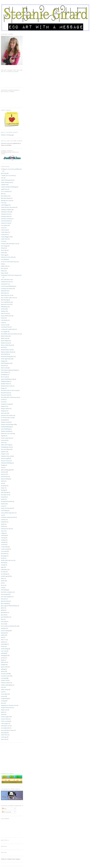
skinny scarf (4, 710)
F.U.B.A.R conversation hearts (9, 262)
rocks (2, 687)
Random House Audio (7, 386)
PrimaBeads (4, 375)
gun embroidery (5, 617)
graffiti (3, 610)
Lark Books (4, 320)
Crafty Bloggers (5, 237)
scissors (3, 696)
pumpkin (3, 665)
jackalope (3, 628)
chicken (3, 526)
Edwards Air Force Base (7, 257)
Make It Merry (5, 336)
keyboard (3, 633)
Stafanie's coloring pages (7, 135)
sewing (3, 701)
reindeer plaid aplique (7, 685)
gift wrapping (4, 603)
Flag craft (3, 273)
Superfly (3, 436)
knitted (3, 635)
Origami (3, 361)
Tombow (3, 452)
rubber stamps (5, 689)
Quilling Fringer (5, 381)
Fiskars (3, 271)
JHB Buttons (4, 307)
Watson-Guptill (5, 458)
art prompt (4, 486)
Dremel (3, 248)
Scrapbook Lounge (6, 404)
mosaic (3, 646)
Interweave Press (5, 304)
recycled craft (5, 674)
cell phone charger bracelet (8, 517)
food (2, 588)
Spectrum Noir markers (7, 415)
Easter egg (4, 255)
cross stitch (4, 551)
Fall (2, 264)
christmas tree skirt (6, 529)
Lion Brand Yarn (5, 327)
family (3, 581)
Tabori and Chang (6, 445)
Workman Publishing (6, 463)
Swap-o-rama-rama (6, 438)
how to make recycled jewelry (9, 626)
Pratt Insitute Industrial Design (9, 370)
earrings (3, 565)
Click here (4, 143)
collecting (4, 535)
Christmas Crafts (5, 212)
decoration (4, 553)
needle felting (5, 649)
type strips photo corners (7, 730)
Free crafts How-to (6, 279)
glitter (3, 608)
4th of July (4, 173)
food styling (4, 590)
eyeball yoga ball (5, 576)
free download (5, 594)
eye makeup (4, 574)
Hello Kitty (4, 293)
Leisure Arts (4, 325)
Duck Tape (4, 250)
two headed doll (5, 728)
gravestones (4, 612)
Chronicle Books (5, 221)
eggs (2, 567)
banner (3, 488)
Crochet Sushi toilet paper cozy (9, 244)
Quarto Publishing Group (8, 379)
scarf (2, 692)
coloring (3, 538)
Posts (4, 809)
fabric (2, 578)
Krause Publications (6, 316)
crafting (3, 540)
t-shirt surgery (5, 723)
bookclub (3, 497)
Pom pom (3, 365)
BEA (2, 194)
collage (3, 533)
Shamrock (4, 406)
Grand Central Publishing (8, 286)
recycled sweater (5, 676)
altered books (4, 477)
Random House (5, 384)
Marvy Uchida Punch (7, 345)
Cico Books (4, 225)
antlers (3, 481)
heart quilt (4, 622)
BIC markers (4, 196)
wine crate (4, 739)
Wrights (3, 465)
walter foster (4, 735)
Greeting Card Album (7, 289)
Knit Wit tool (4, 313)
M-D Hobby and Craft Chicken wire (10, 334)
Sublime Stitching (6, 431)
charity (3, 524)
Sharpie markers (5, 409)
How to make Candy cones (8, 298)
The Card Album (5, 449)
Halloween (4, 291)
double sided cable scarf (7, 560)
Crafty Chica (4, 239)
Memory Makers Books (7, 352)
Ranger (3, 388)
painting (3, 653)
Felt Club (3, 268)
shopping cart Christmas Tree (9, 705)
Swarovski (4, 440)
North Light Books (6, 359)
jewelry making (5, 631)
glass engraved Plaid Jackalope (9, 606)
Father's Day (4, 266)
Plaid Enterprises (5, 363)
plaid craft (4, 662)
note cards (4, 651)
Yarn (2, 467)
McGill (3, 347)
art (2, 483)
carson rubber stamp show (8, 513)
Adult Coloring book (6, 180)
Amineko (3, 185)
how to (3, 624)
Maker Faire (4, 338)
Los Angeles (4, 332)
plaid (2, 660)
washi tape (4, 737)
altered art (4, 474)
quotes (3, 671)
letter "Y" (3, 640)
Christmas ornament (6, 219)
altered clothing (5, 479)
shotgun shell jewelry (7, 708)
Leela (2, 322)
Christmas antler (5, 216)
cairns (3, 506)
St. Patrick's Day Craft (7, 418)
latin (2, 637)
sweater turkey (5, 719)
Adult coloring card (6, 182)
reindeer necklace (6, 683)
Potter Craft (4, 368)
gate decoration (5, 601)
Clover (3, 228)
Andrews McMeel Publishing (9, 187)
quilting (3, 669)
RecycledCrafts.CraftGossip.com (10, 397)
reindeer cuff (4, 680)
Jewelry (3, 309)
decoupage (4, 556)
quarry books (4, 667)
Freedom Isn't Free (6, 282)
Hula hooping (5, 300)
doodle (3, 558)
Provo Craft (4, 377)
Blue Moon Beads (6, 198)
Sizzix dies (4, 413)
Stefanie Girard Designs (7, 424)
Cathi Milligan (5, 205)
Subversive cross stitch (7, 434)
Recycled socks (5, 393)
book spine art (5, 495)
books (3, 499)
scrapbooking (4, 698)
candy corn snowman (6, 508)
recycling (3, 678)
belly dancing (4, 492)
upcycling (4, 733)
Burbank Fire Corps (6, 200)
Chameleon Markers (6, 210)
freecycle (3, 599)
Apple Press (4, 189)
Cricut (3, 241)
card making (4, 510)
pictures (3, 658)
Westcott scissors (5, 461)
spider (3, 712)
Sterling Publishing (6, 427)
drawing (3, 563)
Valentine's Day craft (6, 456)
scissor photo (4, 694)
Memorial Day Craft (6, 350)
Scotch (3, 402)
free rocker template (6, 597)
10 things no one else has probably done (11, 169)
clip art (3, 531)
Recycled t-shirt (5, 395)
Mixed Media (4, 354)
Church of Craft (5, 223)
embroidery (4, 569)
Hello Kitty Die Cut (6, 295)
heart (2, 619)
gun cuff (3, 615)
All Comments (7, 812)
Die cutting (4, 246)
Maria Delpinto (5, 341)
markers (3, 642)
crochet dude (4, 547)
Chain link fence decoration (8, 207)
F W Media (4, 259)
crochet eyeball (5, 549)
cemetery (3, 520)
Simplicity (4, 411)
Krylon (3, 318)
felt (2, 583)
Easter (3, 253)
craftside (3, 542)
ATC (2, 178)
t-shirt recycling (5, 721)
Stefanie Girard (5, 422)
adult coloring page (6, 470)
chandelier (4, 522)
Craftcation (4, 234)
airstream (3, 472)
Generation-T (4, 284)
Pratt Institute (4, 372)
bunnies (3, 504)
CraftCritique (4, 232)
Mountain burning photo (7, 356)
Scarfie (3, 399)
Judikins (3, 311)
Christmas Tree (5, 214)
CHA (2, 203)
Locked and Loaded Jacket (8, 329)
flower (3, 585)
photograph (4, 655)
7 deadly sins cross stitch (7, 176)
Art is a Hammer (5, 191)
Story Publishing (5, 429)
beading (3, 490)
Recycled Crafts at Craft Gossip (9, 390)
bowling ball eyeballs (7, 501)
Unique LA (4, 454)
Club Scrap (4, 230)
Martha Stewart (5, 343)
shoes (2, 703)
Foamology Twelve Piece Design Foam (11, 275)
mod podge (4, 644)
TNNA (3, 443)
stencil (3, 714)
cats (2, 515)
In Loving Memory (6, 302)
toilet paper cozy (5, 726)
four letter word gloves (7, 592)
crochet (3, 544)
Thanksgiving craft (6, 447)
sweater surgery (5, 717)
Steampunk (4, 420)
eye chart (3, 572)
